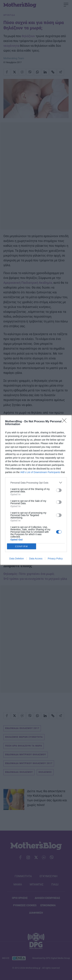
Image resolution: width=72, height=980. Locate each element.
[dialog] (36, 490)
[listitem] (36, 483)
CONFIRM (21, 546)
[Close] (65, 422)
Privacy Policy (55, 559)
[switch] (59, 490)
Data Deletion (17, 559)
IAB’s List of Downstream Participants (40, 472)
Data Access (36, 559)
